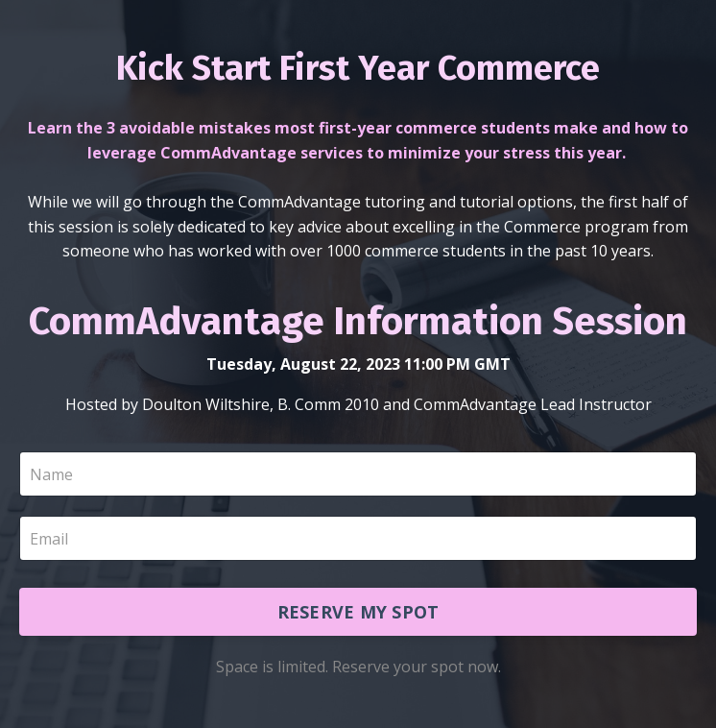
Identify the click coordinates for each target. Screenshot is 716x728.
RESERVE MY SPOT (358, 612)
